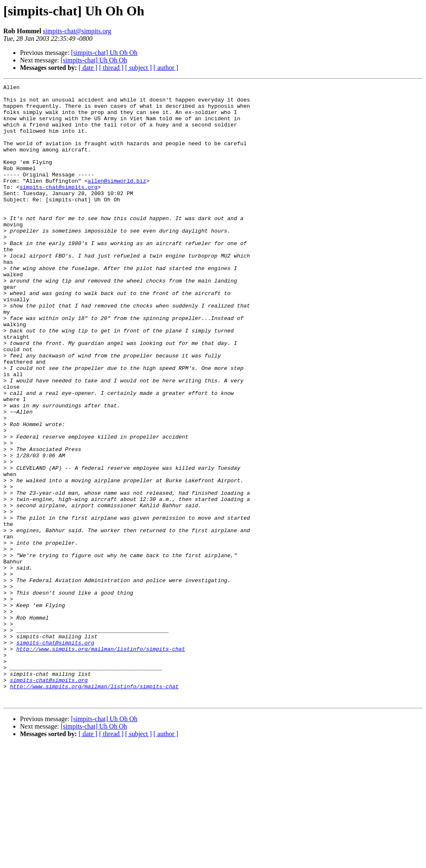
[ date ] (88, 68)
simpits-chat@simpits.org (77, 31)
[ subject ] (139, 68)
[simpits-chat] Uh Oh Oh (104, 53)
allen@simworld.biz (117, 201)
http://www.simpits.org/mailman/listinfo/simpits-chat (101, 762)
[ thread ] (111, 68)
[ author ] (166, 68)
